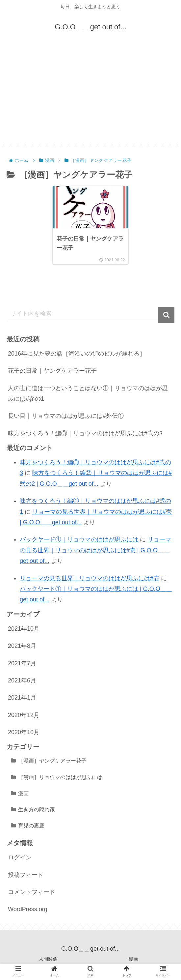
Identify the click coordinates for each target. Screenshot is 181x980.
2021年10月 (24, 629)
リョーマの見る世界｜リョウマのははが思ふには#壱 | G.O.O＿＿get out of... (95, 550)
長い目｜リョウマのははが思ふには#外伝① (66, 416)
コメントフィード (32, 892)
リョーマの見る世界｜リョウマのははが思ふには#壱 (90, 578)
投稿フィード (26, 875)
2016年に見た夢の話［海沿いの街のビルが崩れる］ (77, 354)
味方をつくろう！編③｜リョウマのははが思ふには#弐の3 (85, 433)
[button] (166, 315)
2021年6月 (22, 680)
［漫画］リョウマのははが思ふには (60, 777)
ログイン (20, 857)
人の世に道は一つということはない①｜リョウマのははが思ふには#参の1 (88, 393)
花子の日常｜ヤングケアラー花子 (52, 371)
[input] (90, 314)
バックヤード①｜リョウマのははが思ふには (79, 539)
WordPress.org (28, 909)
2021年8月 (22, 646)
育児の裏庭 (31, 825)
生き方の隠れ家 (37, 809)
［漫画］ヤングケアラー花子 (52, 761)
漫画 (23, 793)
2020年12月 (24, 715)
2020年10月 (24, 732)
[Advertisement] (90, 98)
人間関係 (48, 959)
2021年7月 (22, 663)
